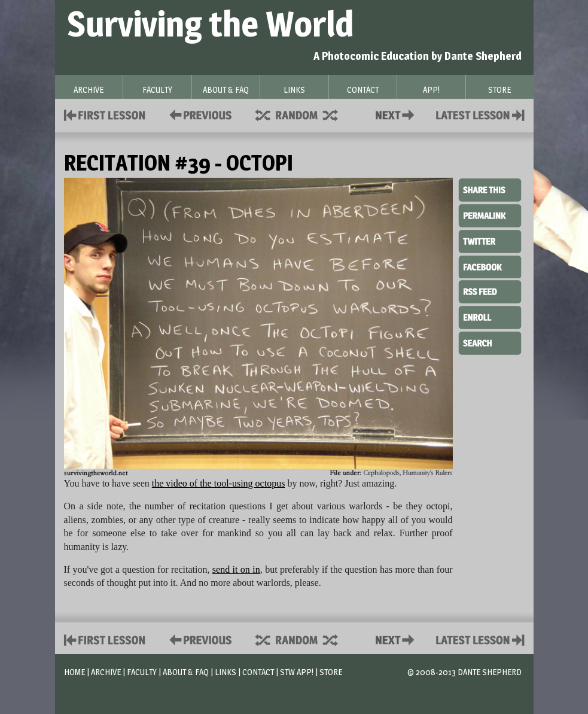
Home (74, 672)
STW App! (297, 672)
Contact (397, 114)
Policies (198, 114)
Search (490, 342)
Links (226, 672)
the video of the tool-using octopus (219, 483)
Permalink (490, 215)
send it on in (236, 569)
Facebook (490, 266)
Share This (490, 190)
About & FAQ (186, 672)
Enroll (490, 316)
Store (331, 672)
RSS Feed (490, 291)
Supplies (304, 114)
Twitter (490, 241)
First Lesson (105, 114)
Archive (106, 672)
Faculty (142, 672)
